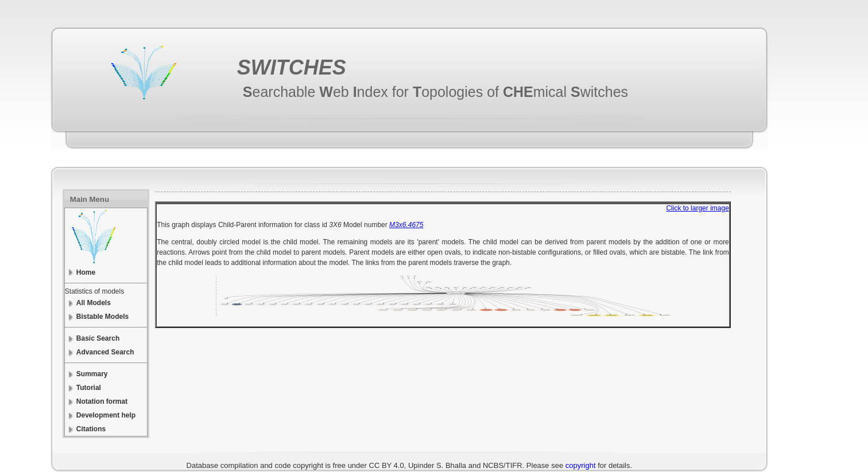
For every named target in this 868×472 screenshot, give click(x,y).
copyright (581, 465)
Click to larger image (697, 208)
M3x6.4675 (406, 225)
